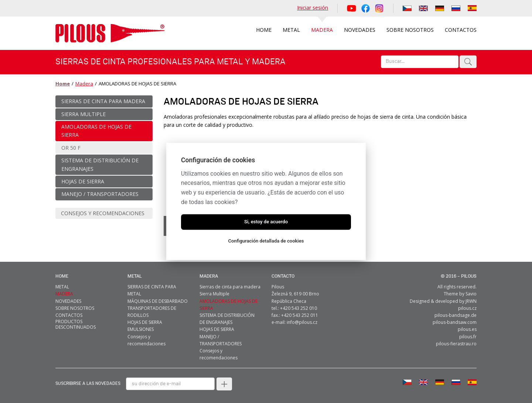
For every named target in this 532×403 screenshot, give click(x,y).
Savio (471, 292)
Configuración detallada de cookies (266, 241)
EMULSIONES (141, 327)
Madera (83, 84)
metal (135, 274)
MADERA (209, 274)
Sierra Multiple (214, 292)
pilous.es (467, 327)
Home (62, 84)
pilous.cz (467, 306)
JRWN (471, 299)
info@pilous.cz (302, 320)
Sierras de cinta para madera (230, 285)
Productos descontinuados (76, 322)
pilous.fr (468, 334)
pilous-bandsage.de (456, 313)
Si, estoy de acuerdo (266, 222)
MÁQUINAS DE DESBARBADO (158, 299)
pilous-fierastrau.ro (456, 341)
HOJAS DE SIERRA (145, 320)
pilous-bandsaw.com (455, 320)
